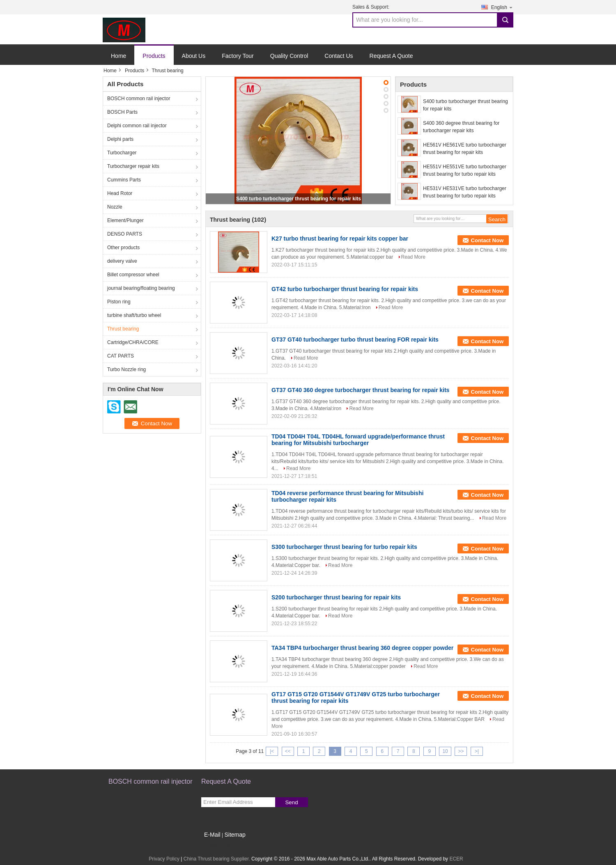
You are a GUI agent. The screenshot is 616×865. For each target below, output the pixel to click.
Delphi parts (120, 139)
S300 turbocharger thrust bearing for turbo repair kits (344, 547)
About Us (194, 56)
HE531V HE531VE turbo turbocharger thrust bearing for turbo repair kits (465, 192)
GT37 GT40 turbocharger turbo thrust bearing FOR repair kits (355, 340)
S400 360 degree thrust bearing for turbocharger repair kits (461, 127)
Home (118, 56)
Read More (413, 257)
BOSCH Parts (122, 112)
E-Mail (212, 835)
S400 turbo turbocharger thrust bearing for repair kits (299, 199)
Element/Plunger (125, 220)
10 (445, 751)
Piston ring (119, 302)
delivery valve (122, 261)
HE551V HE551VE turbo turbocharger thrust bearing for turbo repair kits (465, 170)
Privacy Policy (164, 859)
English (502, 7)
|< (272, 751)
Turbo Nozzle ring (126, 369)
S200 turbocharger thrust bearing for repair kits (336, 597)
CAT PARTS (121, 356)
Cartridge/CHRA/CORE (133, 342)
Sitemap (235, 835)
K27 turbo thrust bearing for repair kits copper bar (340, 239)
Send (291, 802)
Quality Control (289, 56)
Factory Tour (238, 56)
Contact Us (339, 56)
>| (477, 751)
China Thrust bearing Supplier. (217, 859)
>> (461, 751)
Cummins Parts (124, 180)
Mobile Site (216, 845)
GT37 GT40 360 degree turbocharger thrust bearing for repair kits (360, 390)
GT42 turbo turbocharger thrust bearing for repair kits (345, 289)
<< (288, 751)
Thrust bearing (123, 329)
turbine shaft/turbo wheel (134, 315)
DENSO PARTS (125, 234)
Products (154, 56)
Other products (123, 248)
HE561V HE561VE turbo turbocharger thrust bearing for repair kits (465, 149)
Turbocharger (122, 153)
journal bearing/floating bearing (141, 288)
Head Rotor (120, 193)
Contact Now (487, 240)
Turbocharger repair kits (133, 166)
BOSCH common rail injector (139, 99)
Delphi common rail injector (137, 126)
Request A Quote (391, 56)
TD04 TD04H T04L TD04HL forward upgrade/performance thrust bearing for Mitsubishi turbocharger (358, 440)
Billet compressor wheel (133, 275)
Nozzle (115, 207)
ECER (456, 859)
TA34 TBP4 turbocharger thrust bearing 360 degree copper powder (362, 648)
